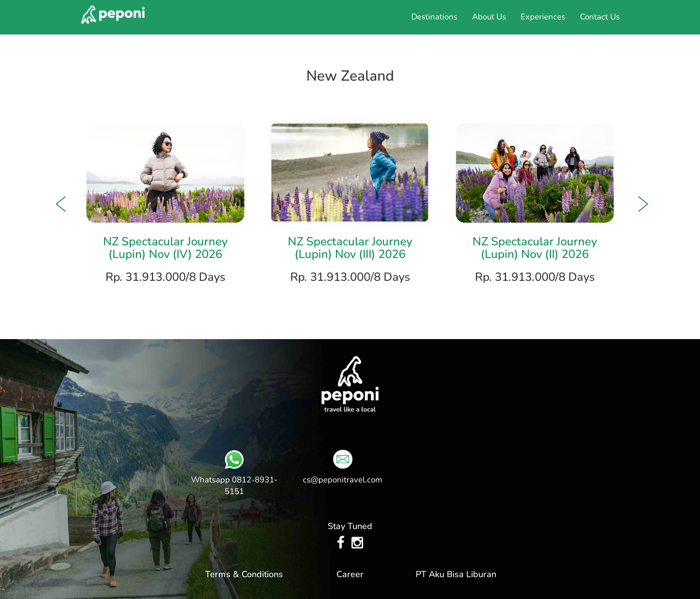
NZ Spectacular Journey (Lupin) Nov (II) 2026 (535, 248)
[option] (165, 204)
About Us (489, 17)
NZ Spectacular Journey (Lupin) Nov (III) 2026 (350, 248)
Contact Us (600, 17)
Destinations (434, 17)
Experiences (543, 17)
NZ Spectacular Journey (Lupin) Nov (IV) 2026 (165, 248)
